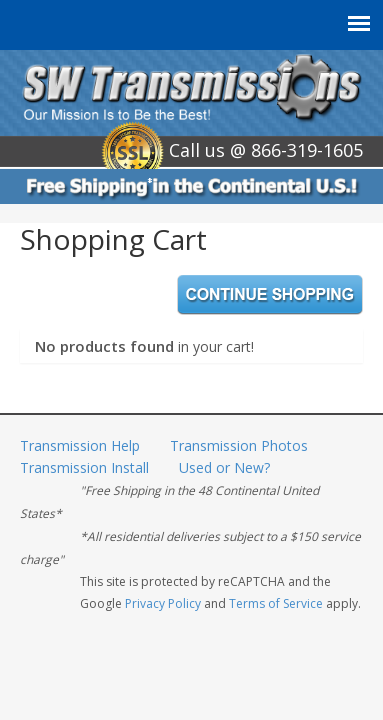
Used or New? (224, 467)
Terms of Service (276, 603)
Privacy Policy (163, 603)
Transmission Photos (239, 445)
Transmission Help (80, 445)
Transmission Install (84, 467)
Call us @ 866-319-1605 (266, 150)
